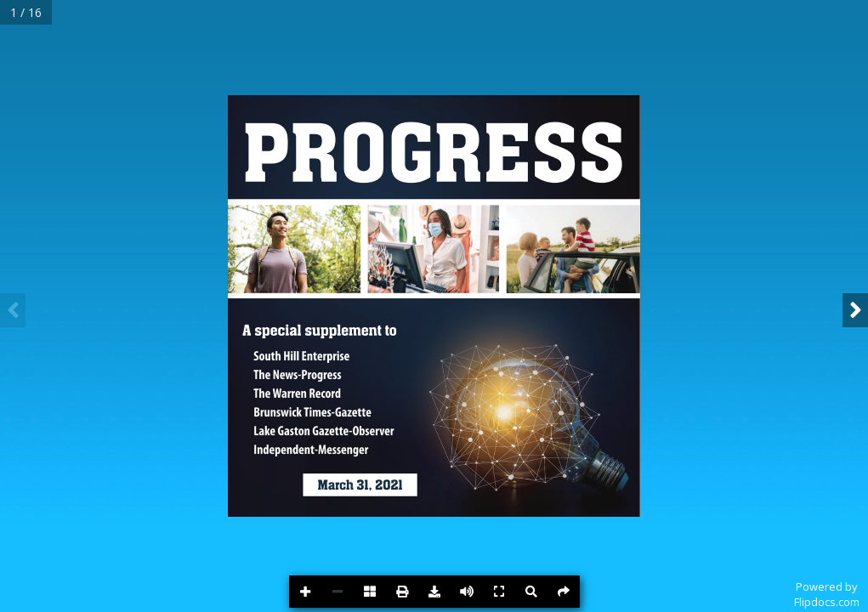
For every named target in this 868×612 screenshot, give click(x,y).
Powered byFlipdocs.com (827, 594)
